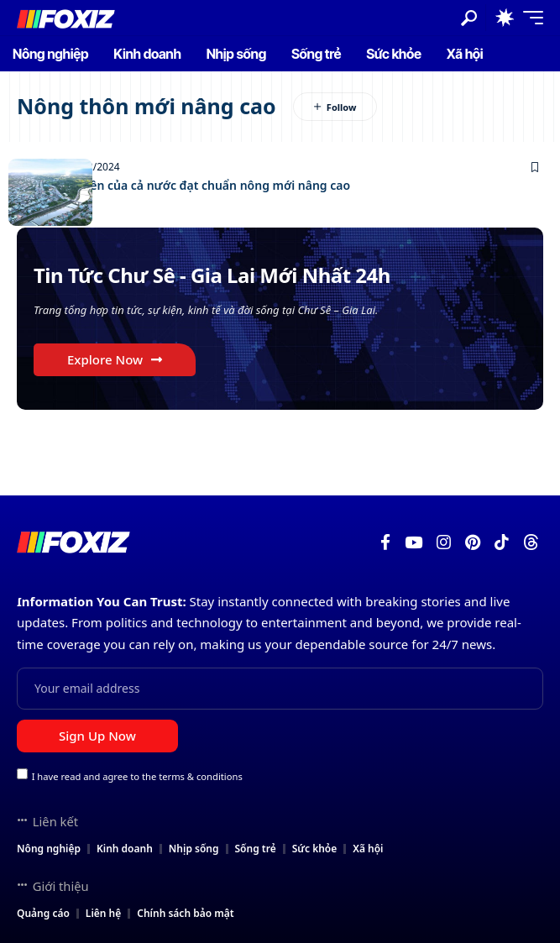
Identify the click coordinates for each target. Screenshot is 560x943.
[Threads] (531, 542)
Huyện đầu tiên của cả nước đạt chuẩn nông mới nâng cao (183, 185)
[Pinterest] (473, 542)
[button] (469, 18)
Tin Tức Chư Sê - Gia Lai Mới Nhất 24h (212, 275)
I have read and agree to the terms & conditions (137, 775)
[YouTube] (413, 542)
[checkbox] (22, 774)
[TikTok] (502, 542)
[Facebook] (385, 542)
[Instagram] (444, 542)
